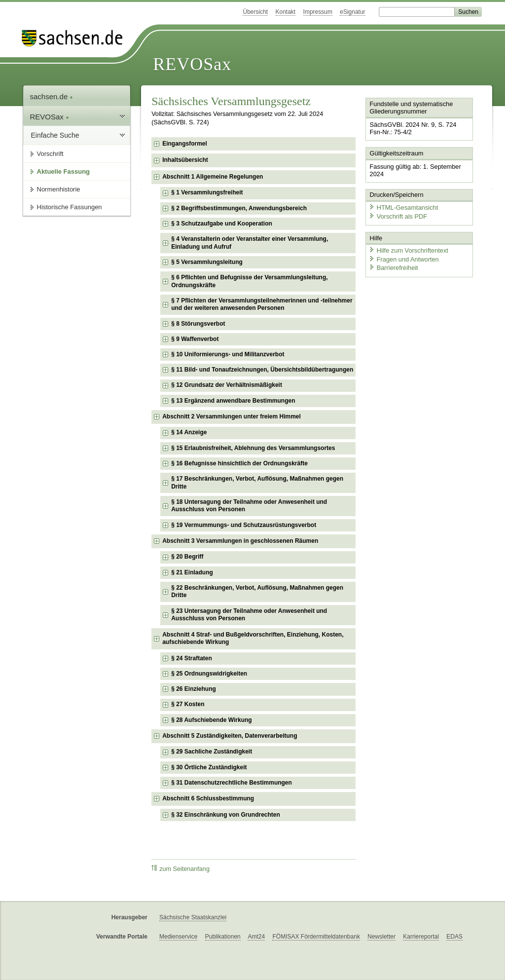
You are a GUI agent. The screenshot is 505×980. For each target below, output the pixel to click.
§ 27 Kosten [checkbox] (188, 704)
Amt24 (256, 937)
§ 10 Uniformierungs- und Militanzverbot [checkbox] (228, 354)
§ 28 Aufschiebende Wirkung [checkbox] (211, 720)
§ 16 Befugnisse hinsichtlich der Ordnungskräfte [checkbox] (239, 463)
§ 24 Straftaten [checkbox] (192, 658)
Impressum (318, 12)
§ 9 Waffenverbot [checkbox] (195, 339)
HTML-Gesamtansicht (403, 207)
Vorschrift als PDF (398, 216)
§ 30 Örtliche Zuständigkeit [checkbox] (209, 767)
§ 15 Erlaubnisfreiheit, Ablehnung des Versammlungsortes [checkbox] (253, 448)
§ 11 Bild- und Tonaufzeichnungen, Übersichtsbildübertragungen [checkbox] (262, 370)
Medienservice (178, 937)
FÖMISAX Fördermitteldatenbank (316, 937)
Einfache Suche (55, 135)
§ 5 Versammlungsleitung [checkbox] (207, 262)
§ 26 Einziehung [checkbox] (194, 689)
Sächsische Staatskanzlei (193, 917)
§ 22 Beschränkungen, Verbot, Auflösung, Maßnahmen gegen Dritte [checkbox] (257, 592)
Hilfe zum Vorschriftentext (409, 250)
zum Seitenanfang (180, 869)
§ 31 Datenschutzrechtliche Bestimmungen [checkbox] (232, 783)
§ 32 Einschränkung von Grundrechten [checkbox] (226, 815)
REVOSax (192, 64)
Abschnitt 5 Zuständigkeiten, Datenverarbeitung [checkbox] (230, 736)
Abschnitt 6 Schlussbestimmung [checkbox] (208, 798)
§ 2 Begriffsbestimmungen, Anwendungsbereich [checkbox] (239, 208)
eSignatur (352, 12)
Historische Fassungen (70, 207)
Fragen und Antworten (404, 259)
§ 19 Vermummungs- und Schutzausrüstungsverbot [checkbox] (244, 525)
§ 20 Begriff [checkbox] (187, 557)
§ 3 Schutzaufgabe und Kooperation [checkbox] (222, 224)
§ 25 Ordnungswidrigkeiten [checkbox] (209, 674)
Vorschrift (50, 154)
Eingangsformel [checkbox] (185, 144)
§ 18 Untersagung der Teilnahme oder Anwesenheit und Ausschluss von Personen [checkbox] (249, 506)
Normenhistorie (59, 189)
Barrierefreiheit (394, 268)
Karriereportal (421, 937)
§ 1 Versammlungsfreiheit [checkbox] (207, 192)
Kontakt (286, 12)
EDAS (454, 937)
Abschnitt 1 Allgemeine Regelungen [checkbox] (213, 177)
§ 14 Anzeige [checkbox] (189, 432)
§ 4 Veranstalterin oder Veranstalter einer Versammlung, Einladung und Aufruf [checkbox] (250, 243)
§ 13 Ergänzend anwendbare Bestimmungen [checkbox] (233, 401)
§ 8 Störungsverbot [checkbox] (198, 324)
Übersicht (255, 12)
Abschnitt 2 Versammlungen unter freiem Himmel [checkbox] (232, 416)
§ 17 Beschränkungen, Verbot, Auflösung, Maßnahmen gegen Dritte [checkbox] (257, 483)
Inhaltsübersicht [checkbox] (185, 160)
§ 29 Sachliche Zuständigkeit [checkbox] (212, 752)
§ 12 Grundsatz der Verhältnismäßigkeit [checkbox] (227, 385)
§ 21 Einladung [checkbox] (192, 572)
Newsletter (381, 937)
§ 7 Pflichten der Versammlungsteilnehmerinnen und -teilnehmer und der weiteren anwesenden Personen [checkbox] (262, 304)
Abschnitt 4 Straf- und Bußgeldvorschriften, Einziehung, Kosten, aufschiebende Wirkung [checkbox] (253, 639)
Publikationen (223, 937)
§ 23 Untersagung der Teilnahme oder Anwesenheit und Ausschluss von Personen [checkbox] (249, 615)
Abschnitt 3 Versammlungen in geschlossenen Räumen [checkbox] (240, 541)
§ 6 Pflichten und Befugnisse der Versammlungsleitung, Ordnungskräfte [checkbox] (249, 281)
